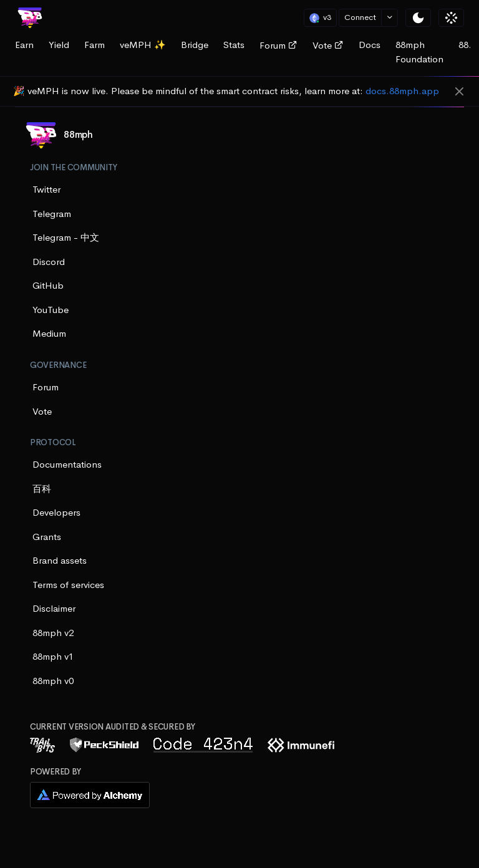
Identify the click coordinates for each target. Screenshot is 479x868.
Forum (278, 45)
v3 (320, 17)
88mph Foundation (419, 52)
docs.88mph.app (402, 91)
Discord (49, 262)
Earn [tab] (24, 45)
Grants (47, 537)
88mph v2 (53, 633)
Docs (370, 45)
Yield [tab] (59, 45)
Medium (49, 333)
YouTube (51, 310)
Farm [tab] (94, 45)
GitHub (48, 285)
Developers (56, 512)
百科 (42, 489)
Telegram (52, 214)
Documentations (67, 464)
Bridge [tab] (195, 45)
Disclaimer (54, 608)
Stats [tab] (234, 45)
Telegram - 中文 (66, 237)
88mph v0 (53, 681)
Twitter (46, 189)
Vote (328, 45)
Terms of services (68, 585)
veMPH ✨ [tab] (143, 45)
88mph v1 (53, 656)
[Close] (459, 92)
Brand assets (60, 560)
